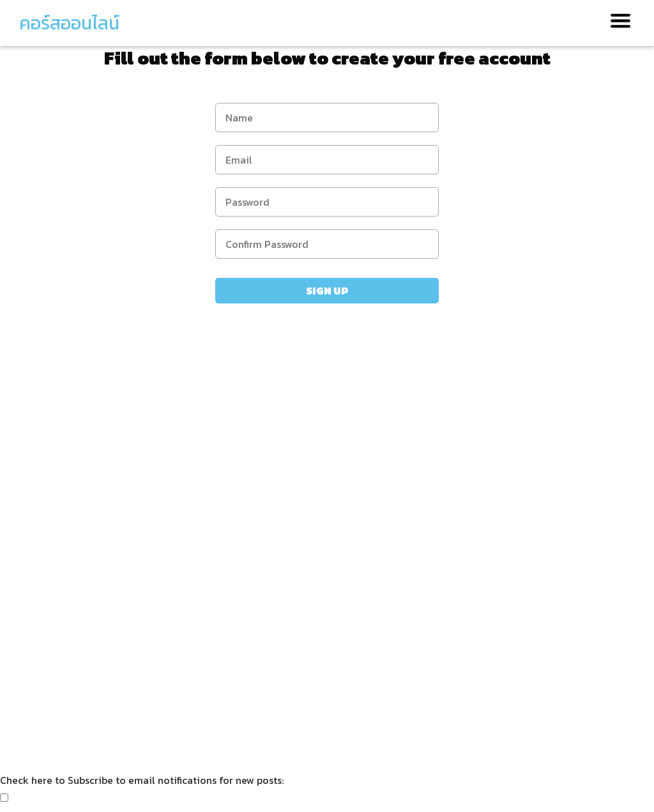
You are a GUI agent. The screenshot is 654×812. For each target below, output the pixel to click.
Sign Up (327, 291)
